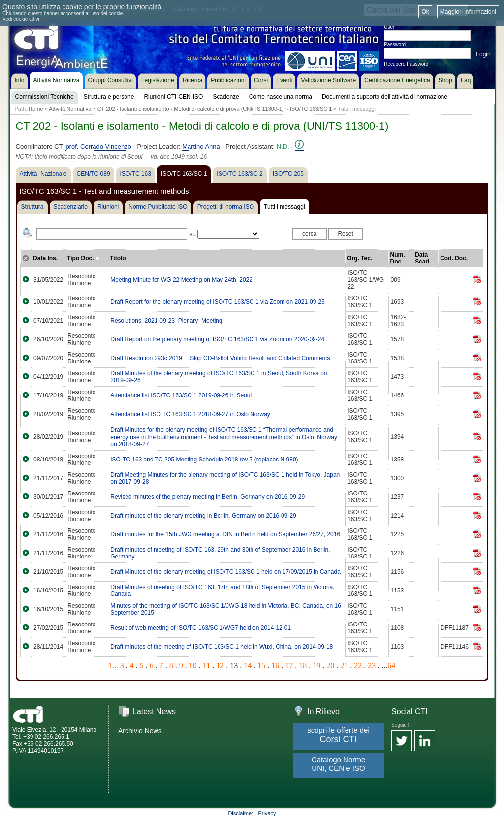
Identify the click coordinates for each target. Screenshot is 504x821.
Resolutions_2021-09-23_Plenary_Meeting (166, 321)
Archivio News (140, 731)
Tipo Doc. (83, 258)
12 (220, 666)
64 (391, 666)
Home (36, 109)
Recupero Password (406, 64)
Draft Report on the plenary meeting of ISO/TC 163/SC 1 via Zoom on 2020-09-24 (217, 339)
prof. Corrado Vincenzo (98, 147)
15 (261, 666)
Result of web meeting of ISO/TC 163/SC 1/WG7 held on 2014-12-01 (201, 628)
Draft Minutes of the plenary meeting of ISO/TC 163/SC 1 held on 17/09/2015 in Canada (225, 572)
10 (193, 666)
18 (303, 666)
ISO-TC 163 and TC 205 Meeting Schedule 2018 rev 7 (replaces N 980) (204, 460)
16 (275, 666)
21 (344, 666)
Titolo (118, 258)
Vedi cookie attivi (21, 19)
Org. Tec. (360, 258)
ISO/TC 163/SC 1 (311, 109)
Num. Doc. (398, 258)
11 (206, 666)
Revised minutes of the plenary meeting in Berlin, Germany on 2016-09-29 (207, 497)
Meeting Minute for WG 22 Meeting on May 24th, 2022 (181, 280)
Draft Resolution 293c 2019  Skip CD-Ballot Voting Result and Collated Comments (220, 358)
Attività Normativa (70, 109)
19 (316, 666)
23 (372, 666)
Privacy (267, 813)
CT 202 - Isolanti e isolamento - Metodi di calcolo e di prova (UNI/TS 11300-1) (191, 109)
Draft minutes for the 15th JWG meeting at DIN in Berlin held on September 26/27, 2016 (225, 534)
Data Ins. (45, 258)
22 (358, 666)
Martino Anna (201, 147)
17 (289, 666)
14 (248, 666)
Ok (425, 12)
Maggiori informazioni (468, 12)
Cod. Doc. (454, 258)
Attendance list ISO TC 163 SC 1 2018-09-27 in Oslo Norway (190, 414)
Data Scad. (423, 258)
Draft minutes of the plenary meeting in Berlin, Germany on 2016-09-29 (203, 516)
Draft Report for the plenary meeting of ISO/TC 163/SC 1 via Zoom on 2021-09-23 (218, 302)
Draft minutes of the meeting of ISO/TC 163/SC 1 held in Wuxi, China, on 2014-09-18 (221, 647)
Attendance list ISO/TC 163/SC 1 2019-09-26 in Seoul (181, 395)
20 (330, 666)
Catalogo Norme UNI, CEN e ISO (338, 764)
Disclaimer (240, 813)
